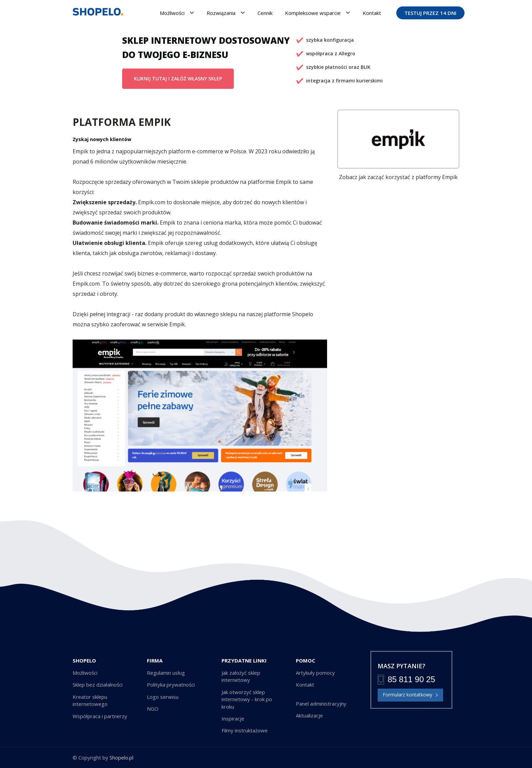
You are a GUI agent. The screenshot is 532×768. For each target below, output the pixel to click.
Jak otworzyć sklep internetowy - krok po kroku (247, 699)
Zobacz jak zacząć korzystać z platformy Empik (398, 177)
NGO (153, 709)
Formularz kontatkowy (410, 695)
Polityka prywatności (171, 685)
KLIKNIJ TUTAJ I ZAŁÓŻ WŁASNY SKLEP (178, 79)
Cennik (265, 13)
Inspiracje (233, 718)
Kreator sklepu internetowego (90, 700)
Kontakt (372, 13)
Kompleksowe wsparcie (318, 13)
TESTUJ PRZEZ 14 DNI (430, 13)
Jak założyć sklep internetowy (241, 676)
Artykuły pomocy (315, 673)
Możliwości (177, 13)
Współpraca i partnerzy (100, 716)
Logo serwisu (163, 697)
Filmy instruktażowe (245, 730)
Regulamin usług (166, 673)
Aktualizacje (309, 715)
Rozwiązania (226, 13)
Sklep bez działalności (98, 685)
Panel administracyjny (321, 704)
